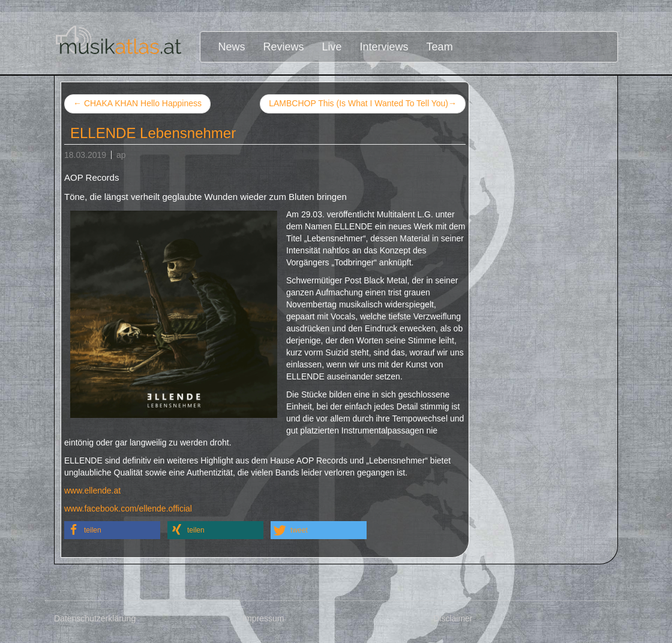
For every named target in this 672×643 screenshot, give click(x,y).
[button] (112, 530)
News (232, 47)
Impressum (263, 618)
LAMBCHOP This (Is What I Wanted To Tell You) (363, 104)
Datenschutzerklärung (95, 618)
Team (440, 47)
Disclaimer (453, 618)
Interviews (384, 47)
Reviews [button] (284, 47)
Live (332, 47)
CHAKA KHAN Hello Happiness (137, 103)
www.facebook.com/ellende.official (128, 509)
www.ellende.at (92, 491)
